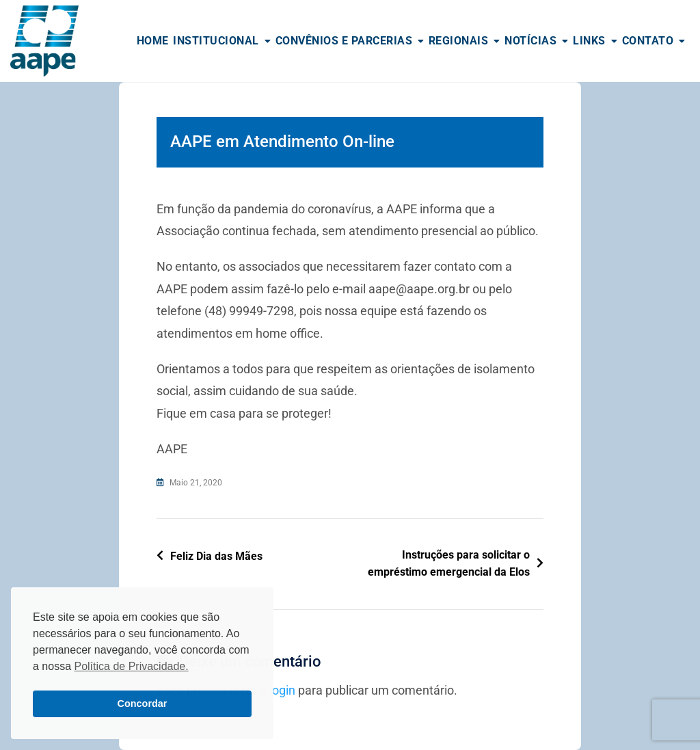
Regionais (459, 41)
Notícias (530, 41)
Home (153, 41)
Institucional (216, 41)
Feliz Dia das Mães (216, 556)
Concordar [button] (143, 704)
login (282, 690)
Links (589, 41)
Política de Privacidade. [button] (131, 666)
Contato (648, 41)
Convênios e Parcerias (344, 41)
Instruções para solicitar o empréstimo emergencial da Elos (449, 564)
